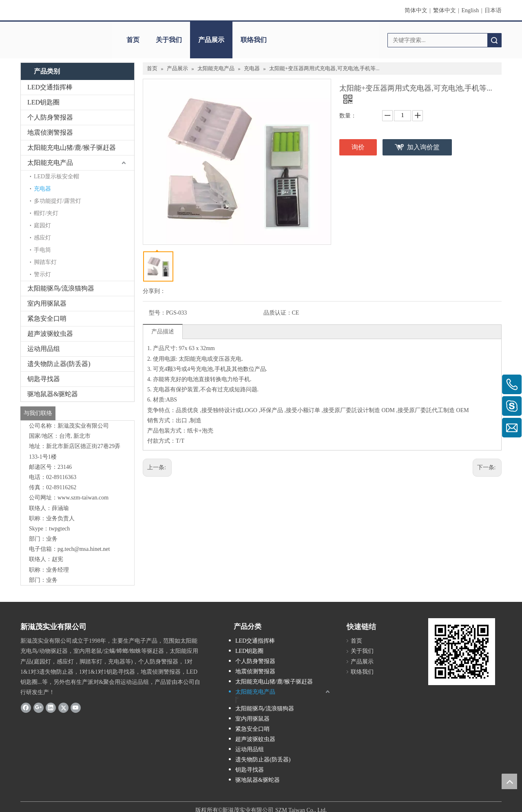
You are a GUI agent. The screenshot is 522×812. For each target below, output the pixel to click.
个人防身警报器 (50, 117)
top (509, 781)
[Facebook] (26, 707)
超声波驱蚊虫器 (50, 334)
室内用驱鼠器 (47, 303)
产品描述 (163, 332)
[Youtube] (76, 707)
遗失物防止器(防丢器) (59, 364)
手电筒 (42, 250)
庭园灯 (42, 225)
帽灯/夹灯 (46, 213)
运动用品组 (44, 349)
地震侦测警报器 (50, 132)
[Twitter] (63, 707)
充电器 (42, 189)
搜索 (494, 40)
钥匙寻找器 (44, 379)
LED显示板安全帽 (56, 176)
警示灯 (42, 274)
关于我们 (169, 40)
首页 (133, 40)
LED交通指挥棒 (50, 87)
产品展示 (211, 40)
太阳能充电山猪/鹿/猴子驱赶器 (72, 148)
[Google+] (39, 707)
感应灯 (42, 238)
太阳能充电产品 (50, 163)
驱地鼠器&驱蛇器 (53, 394)
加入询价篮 (423, 147)
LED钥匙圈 (43, 102)
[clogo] (62, 31)
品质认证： (278, 313)
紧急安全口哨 (47, 318)
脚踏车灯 (45, 262)
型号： (157, 313)
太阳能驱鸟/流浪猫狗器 (61, 288)
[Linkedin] (51, 707)
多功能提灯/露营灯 (58, 201)
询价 (358, 147)
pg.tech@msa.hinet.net (84, 549)
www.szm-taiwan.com (83, 498)
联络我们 (254, 40)
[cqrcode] (462, 652)
